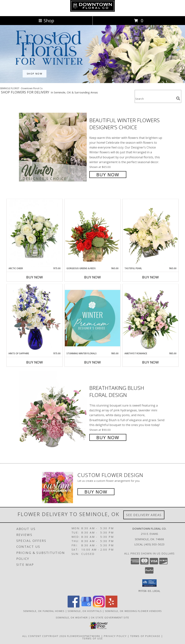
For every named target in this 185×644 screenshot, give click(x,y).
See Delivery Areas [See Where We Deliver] (144, 515)
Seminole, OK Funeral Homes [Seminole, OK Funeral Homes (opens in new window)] (44, 611)
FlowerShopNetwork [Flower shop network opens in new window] (84, 636)
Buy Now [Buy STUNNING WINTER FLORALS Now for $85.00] (92, 362)
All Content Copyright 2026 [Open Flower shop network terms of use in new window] (44, 636)
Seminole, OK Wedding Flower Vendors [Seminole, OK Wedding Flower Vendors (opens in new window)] (133, 611)
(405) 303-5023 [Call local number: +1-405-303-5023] (154, 544)
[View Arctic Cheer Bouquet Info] (35, 233)
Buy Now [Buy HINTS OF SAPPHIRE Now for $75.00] (35, 362)
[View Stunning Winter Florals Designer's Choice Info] (92, 318)
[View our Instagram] (99, 606)
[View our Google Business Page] (86, 606)
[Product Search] (155, 99)
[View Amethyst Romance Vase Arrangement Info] (150, 318)
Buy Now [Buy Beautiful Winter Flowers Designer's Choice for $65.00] (108, 175)
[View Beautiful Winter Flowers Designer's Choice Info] (53, 147)
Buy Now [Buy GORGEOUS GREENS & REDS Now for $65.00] (92, 277)
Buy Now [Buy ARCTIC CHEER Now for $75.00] (35, 277)
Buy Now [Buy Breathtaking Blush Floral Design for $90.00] (108, 437)
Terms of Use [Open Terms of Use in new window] (93, 638)
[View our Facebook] (74, 606)
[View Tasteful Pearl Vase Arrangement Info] (150, 233)
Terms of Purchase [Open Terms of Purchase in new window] (145, 636)
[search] (178, 98)
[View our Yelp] (111, 606)
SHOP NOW (35, 74)
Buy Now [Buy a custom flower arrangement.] (96, 492)
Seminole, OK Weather (72, 617)
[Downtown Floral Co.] (92, 11)
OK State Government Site (110, 617)
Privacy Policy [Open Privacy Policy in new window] (115, 636)
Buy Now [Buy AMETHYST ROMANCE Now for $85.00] (150, 362)
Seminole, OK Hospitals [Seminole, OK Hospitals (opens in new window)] (85, 611)
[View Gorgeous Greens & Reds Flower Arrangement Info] (92, 233)
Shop (46, 20)
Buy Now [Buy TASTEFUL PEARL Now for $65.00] (150, 277)
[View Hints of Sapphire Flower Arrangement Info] (35, 318)
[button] (149, 583)
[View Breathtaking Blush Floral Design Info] (53, 412)
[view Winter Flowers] (92, 82)
